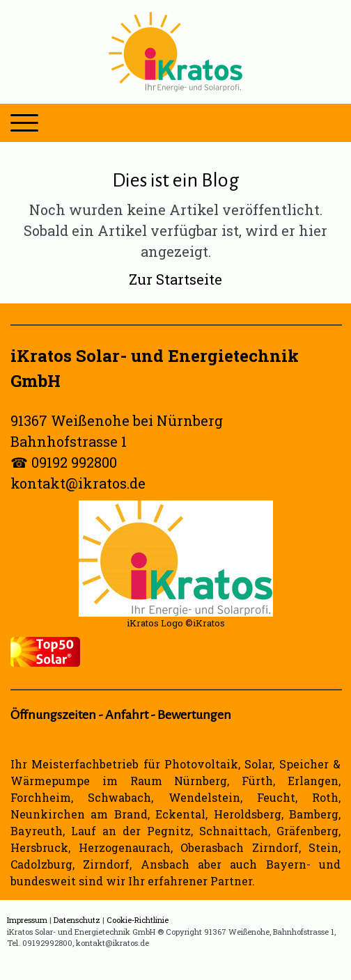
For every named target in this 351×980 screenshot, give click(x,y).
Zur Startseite (175, 279)
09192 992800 (74, 462)
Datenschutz (77, 920)
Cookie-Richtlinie (138, 920)
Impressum (27, 920)
